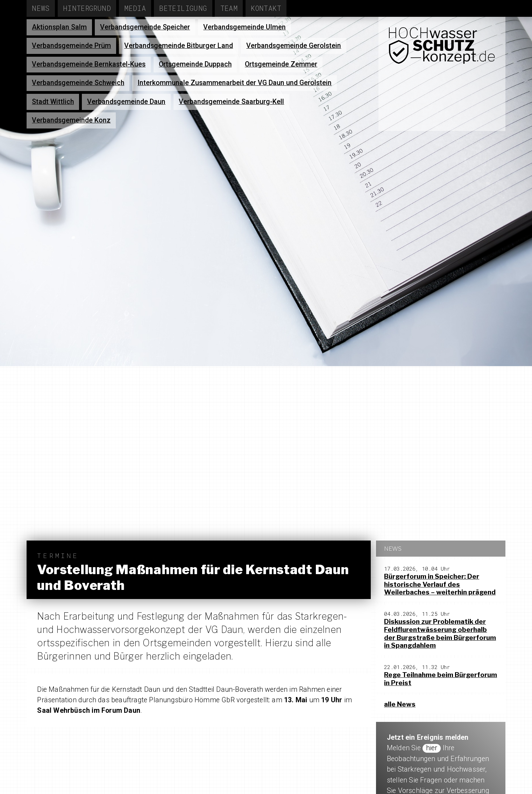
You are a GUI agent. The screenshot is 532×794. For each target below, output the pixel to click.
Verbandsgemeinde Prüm (71, 46)
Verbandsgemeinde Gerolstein (294, 46)
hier (432, 748)
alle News (400, 704)
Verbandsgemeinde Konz (71, 120)
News (41, 8)
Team (229, 8)
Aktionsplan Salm (59, 27)
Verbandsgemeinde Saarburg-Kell (231, 102)
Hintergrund (87, 8)
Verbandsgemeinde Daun (126, 102)
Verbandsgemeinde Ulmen (244, 27)
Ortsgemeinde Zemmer (281, 64)
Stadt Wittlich (53, 102)
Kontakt (266, 8)
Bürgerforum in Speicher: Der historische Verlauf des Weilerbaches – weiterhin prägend (440, 584)
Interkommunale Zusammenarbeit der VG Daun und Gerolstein (235, 83)
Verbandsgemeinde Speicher (145, 27)
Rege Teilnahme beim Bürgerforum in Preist (441, 679)
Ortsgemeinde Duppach (195, 64)
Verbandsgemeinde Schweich (78, 83)
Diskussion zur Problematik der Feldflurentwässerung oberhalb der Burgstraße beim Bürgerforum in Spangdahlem (440, 633)
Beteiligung (183, 8)
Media (135, 8)
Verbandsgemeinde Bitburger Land (179, 46)
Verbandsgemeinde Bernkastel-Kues (89, 64)
